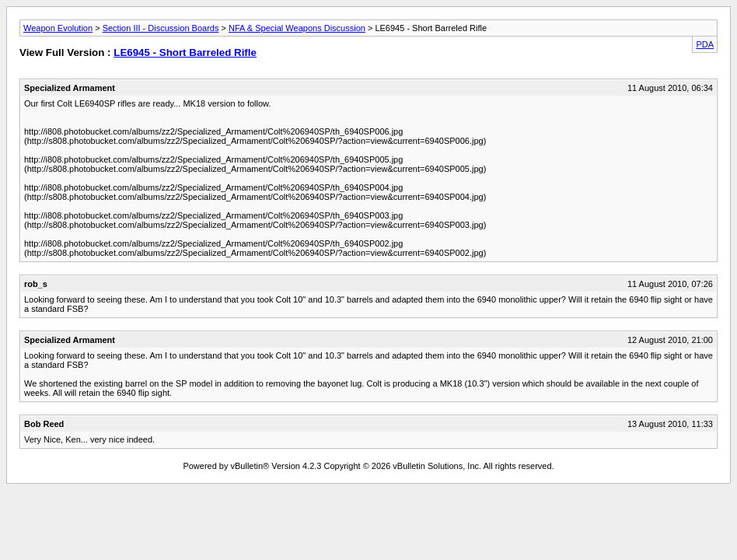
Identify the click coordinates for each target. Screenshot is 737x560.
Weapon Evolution (58, 28)
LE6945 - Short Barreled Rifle (185, 52)
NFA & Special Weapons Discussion (297, 28)
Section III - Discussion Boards (161, 28)
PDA (705, 44)
